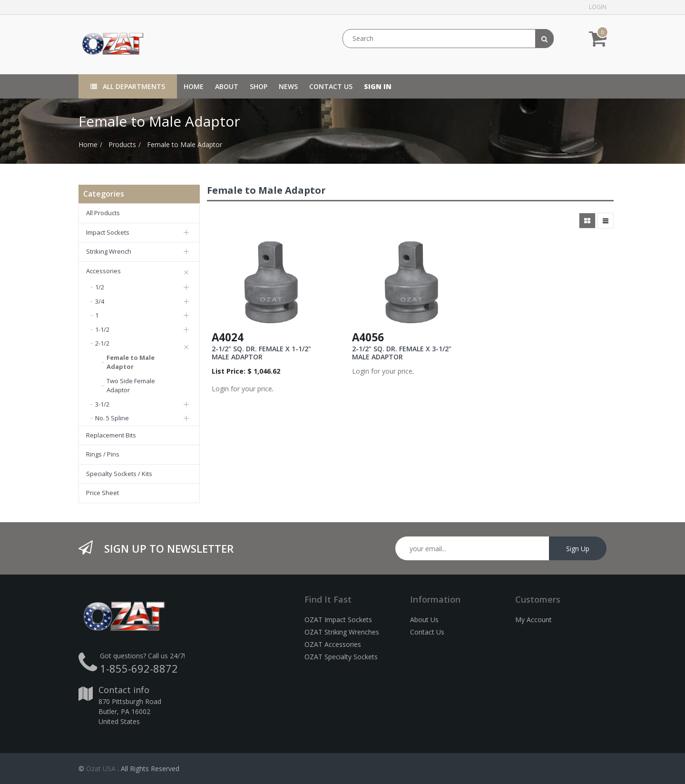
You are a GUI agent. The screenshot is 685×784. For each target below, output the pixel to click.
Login (598, 7)
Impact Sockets (108, 232)
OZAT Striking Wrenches (342, 632)
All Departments (128, 86)
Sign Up (578, 549)
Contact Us (427, 632)
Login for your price (242, 389)
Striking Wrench (109, 251)
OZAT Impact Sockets (338, 620)
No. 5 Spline (112, 418)
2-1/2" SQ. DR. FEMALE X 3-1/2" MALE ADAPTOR (402, 353)
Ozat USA (101, 769)
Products (122, 144)
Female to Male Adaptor (185, 144)
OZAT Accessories (333, 644)
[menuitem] (194, 86)
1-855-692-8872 (139, 668)
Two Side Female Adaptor (131, 386)
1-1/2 (102, 329)
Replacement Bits (111, 435)
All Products (103, 213)
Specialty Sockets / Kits (119, 474)
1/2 (100, 287)
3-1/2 (102, 404)
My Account (533, 620)
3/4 (100, 301)
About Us (424, 620)
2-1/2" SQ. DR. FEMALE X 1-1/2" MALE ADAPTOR (261, 353)
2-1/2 (102, 343)
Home (88, 144)
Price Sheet (103, 493)
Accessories (103, 271)
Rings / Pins (103, 454)
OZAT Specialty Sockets (341, 657)
